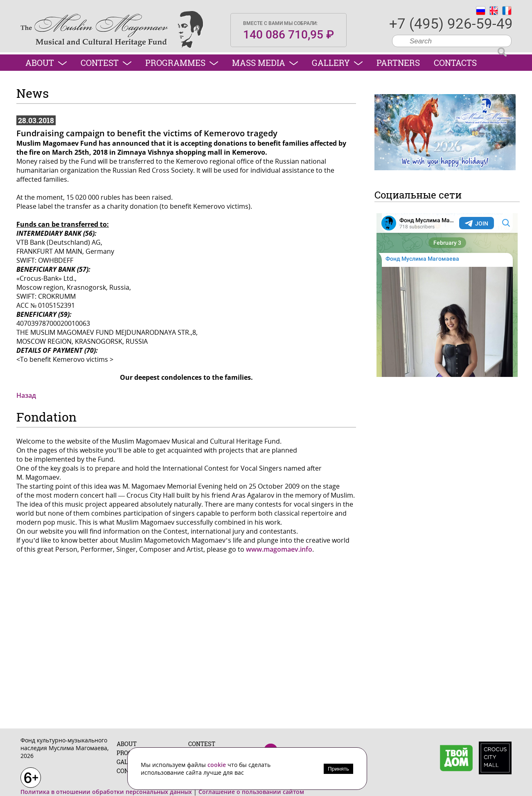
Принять (338, 769)
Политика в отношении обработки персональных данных (106, 792)
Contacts (455, 63)
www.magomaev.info (279, 549)
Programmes (182, 63)
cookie (218, 765)
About (46, 63)
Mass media (265, 63)
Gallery (337, 63)
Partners (398, 63)
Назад (26, 395)
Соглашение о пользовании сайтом (251, 792)
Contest (106, 63)
